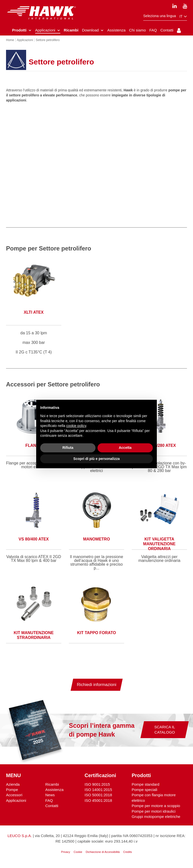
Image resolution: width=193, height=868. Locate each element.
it (183, 16)
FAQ (49, 804)
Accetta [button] (125, 448)
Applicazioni (16, 804)
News (50, 799)
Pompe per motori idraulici (154, 815)
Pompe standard (146, 788)
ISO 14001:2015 (98, 793)
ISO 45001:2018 (98, 804)
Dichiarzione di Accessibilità (103, 856)
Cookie (78, 856)
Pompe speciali (144, 793)
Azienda (13, 788)
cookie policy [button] (76, 426)
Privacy (66, 856)
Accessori (14, 799)
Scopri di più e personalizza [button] (96, 459)
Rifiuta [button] (68, 448)
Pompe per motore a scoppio (156, 809)
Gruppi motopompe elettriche (156, 820)
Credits (128, 856)
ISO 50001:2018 (98, 799)
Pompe (12, 793)
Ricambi (52, 788)
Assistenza (54, 793)
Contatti (52, 809)
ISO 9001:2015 (97, 788)
